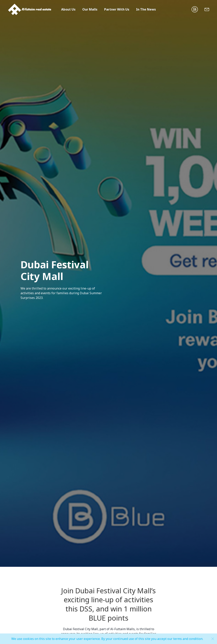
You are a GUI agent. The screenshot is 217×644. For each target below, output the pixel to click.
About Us (68, 9)
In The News (146, 9)
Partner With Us (117, 9)
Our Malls (90, 9)
